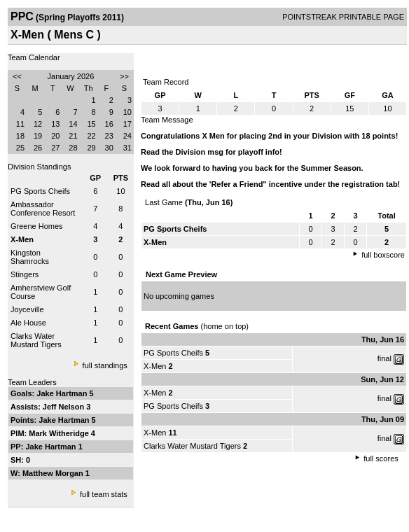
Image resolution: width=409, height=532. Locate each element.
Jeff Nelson (64, 407)
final (384, 358)
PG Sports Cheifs (40, 191)
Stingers (25, 274)
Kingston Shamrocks (30, 257)
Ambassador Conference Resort (43, 209)
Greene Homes (37, 226)
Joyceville (27, 309)
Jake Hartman (63, 393)
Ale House (28, 323)
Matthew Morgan (54, 473)
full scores (381, 458)
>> (124, 76)
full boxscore (383, 255)
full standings (105, 365)
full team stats (104, 494)
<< (17, 76)
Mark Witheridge (60, 433)
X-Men (155, 366)
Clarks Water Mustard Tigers (36, 340)
